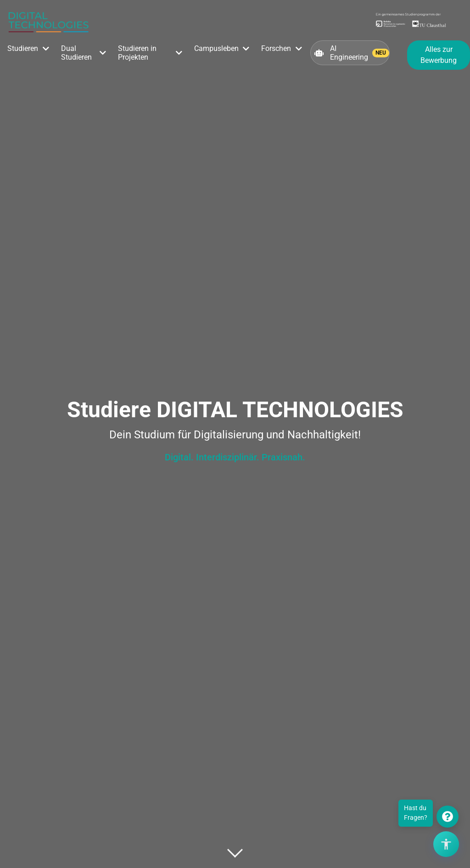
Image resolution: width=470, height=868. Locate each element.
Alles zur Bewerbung (439, 55)
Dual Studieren (76, 53)
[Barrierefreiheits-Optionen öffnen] (446, 844)
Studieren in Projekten (137, 53)
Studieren (23, 48)
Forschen (276, 48)
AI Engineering (352, 53)
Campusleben (216, 48)
